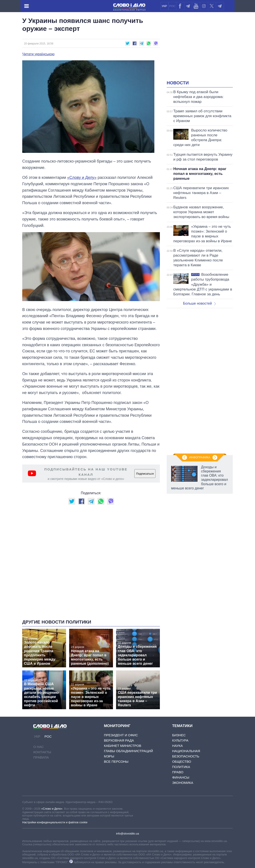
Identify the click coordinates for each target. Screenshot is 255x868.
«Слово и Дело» (52, 809)
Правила (41, 757)
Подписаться (145, 474)
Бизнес (179, 735)
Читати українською (38, 54)
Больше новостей (199, 303)
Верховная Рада (119, 740)
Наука (177, 746)
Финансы (181, 777)
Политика (181, 767)
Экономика (183, 783)
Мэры (109, 756)
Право (178, 772)
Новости (178, 83)
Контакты (42, 752)
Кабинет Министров (123, 746)
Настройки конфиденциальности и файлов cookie (55, 822)
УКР (164, 6)
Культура (180, 740)
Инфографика (200, 457)
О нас (38, 747)
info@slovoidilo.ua (127, 834)
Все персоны (116, 762)
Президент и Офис (121, 735)
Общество (182, 762)
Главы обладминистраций (128, 751)
